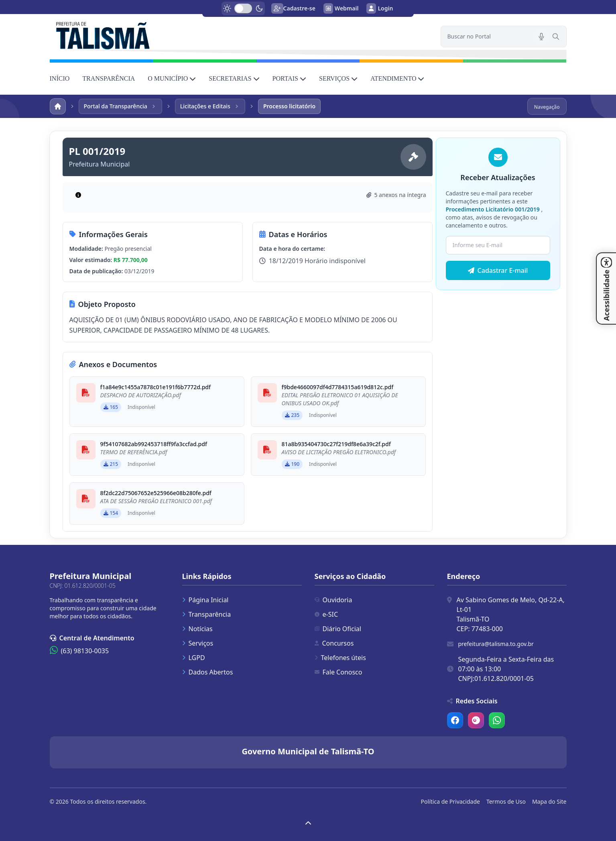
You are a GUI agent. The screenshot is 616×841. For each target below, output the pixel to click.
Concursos (334, 643)
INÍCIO (60, 78)
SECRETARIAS (234, 78)
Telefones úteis (340, 658)
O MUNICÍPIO (172, 78)
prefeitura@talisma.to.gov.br (496, 644)
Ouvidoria (333, 600)
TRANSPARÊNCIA (109, 78)
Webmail (341, 8)
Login (380, 8)
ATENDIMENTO (397, 78)
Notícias (197, 629)
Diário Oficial (338, 629)
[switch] (243, 8)
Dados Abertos (208, 672)
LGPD (194, 658)
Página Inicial (205, 600)
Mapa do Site (549, 801)
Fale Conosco (338, 672)
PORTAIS (289, 78)
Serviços (198, 643)
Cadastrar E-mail (498, 270)
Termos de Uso (506, 801)
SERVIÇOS (338, 78)
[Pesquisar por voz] (541, 37)
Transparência (207, 614)
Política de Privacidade (450, 801)
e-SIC (326, 614)
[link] (240, 35)
